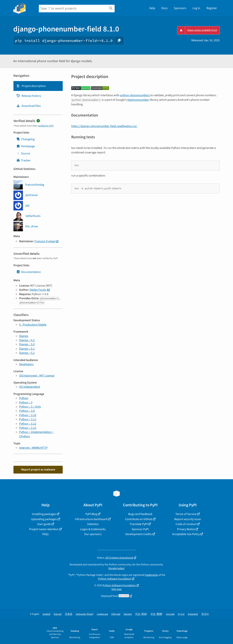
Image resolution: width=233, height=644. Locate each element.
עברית (181, 614)
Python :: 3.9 (27, 411)
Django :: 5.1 (27, 349)
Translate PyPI (139, 524)
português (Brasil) (85, 614)
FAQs (45, 534)
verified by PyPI (46, 126)
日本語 (69, 614)
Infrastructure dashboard (91, 519)
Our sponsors (93, 534)
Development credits (139, 534)
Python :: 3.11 (28, 419)
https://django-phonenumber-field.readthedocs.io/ (104, 126)
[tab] (38, 86)
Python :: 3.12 (28, 424)
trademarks (151, 575)
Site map (116, 589)
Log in (196, 8)
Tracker (23, 160)
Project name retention (44, 529)
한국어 (205, 614)
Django (24, 336)
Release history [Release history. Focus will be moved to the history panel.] (29, 96)
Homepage (26, 146)
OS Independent (30, 387)
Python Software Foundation (115, 579)
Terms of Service (186, 514)
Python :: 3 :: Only (30, 407)
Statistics (93, 524)
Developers (26, 364)
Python (24, 398)
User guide (44, 524)
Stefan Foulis (38, 290)
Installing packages (44, 514)
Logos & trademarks (93, 529)
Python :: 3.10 (28, 415)
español (47, 614)
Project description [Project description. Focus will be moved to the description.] (31, 86)
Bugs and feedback (140, 514)
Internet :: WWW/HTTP (33, 448)
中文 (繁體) (157, 614)
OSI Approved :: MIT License (37, 376)
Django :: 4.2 (27, 340)
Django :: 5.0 (27, 344)
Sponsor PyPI (140, 529)
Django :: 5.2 (27, 353)
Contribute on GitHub (139, 519)
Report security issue (188, 519)
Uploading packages (44, 519)
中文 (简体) (141, 614)
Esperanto (193, 614)
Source (23, 153)
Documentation (29, 272)
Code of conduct (186, 524)
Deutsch (128, 614)
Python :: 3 (26, 402)
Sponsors (180, 8)
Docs (165, 8)
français (58, 614)
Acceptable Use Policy (186, 534)
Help (152, 8)
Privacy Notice (186, 529)
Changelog (25, 139)
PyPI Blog (91, 514)
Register (212, 8)
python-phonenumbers (135, 95)
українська (102, 614)
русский (170, 614)
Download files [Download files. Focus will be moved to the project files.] (29, 106)
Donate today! (116, 568)
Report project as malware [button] (38, 470)
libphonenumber (138, 100)
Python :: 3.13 (28, 428)
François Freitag (45, 241)
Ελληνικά (116, 614)
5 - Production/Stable (33, 325)
